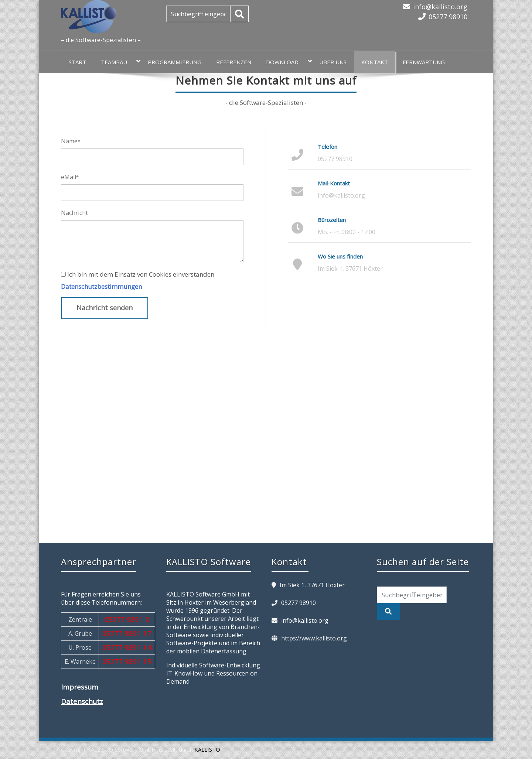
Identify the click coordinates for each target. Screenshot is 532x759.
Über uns (333, 62)
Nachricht (74, 213)
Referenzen (234, 62)
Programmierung (175, 62)
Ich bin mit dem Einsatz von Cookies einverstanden (141, 274)
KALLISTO (207, 749)
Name (71, 141)
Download (286, 62)
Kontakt (375, 62)
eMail (70, 177)
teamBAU (118, 62)
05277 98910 (448, 17)
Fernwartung (424, 62)
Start (77, 62)
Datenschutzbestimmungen (101, 286)
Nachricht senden (105, 308)
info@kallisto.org (440, 7)
